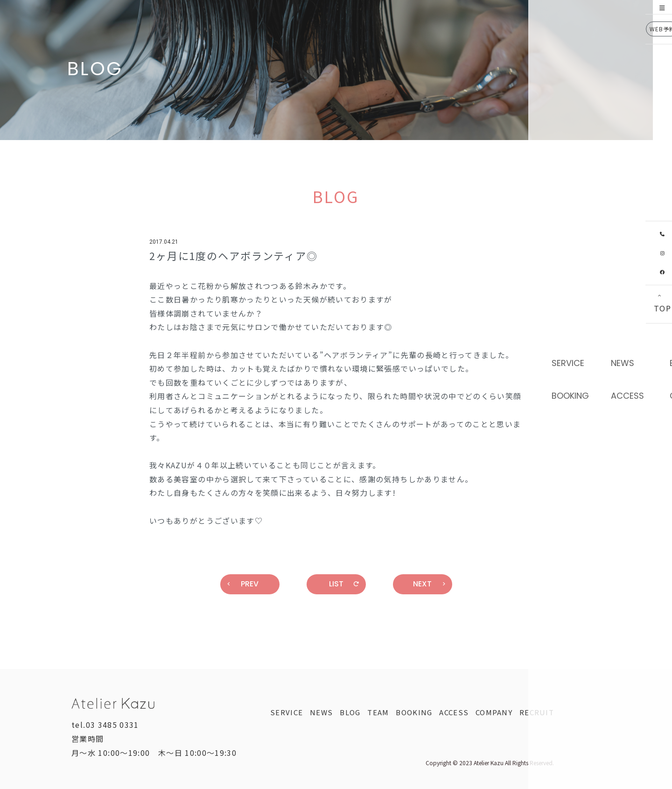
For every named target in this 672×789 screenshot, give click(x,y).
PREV (243, 584)
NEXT (429, 584)
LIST (344, 584)
